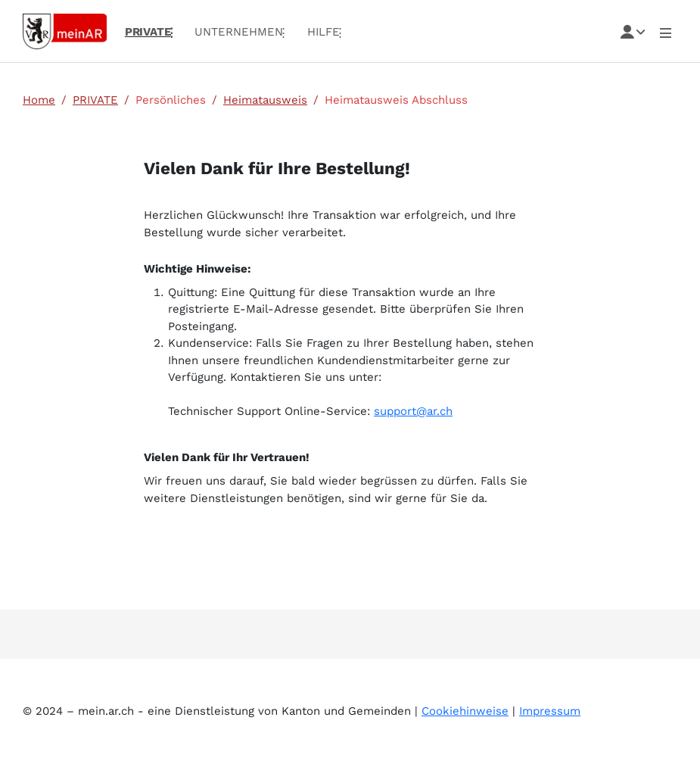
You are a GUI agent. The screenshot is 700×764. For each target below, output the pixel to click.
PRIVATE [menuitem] (148, 32)
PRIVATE (95, 100)
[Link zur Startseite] (65, 30)
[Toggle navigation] (633, 31)
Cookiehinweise (465, 711)
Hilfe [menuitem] (324, 32)
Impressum (550, 711)
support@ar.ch (413, 411)
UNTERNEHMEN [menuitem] (239, 32)
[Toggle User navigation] (666, 31)
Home (39, 100)
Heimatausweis (265, 100)
